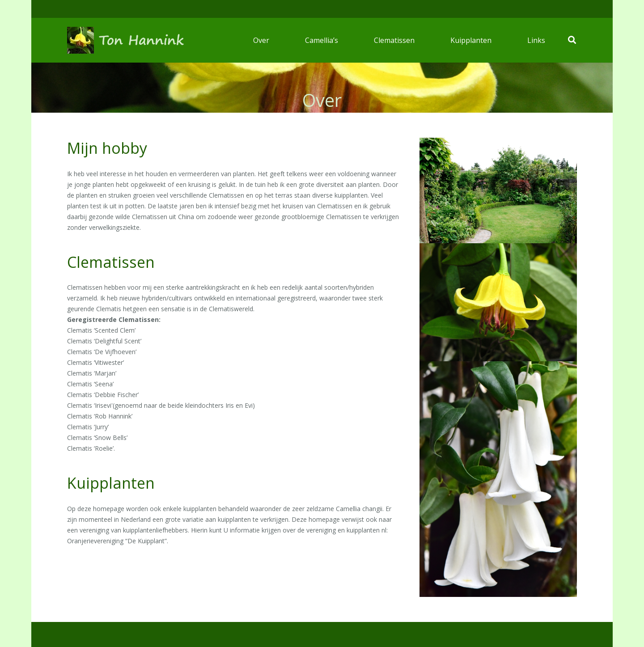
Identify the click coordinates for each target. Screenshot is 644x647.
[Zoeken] (572, 40)
